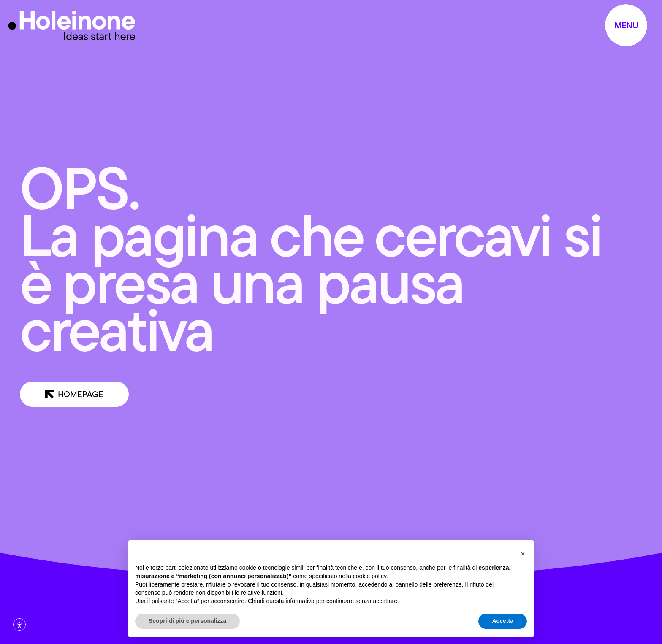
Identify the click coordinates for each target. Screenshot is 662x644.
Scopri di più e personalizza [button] (187, 621)
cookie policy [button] (370, 576)
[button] (523, 554)
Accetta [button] (503, 621)
